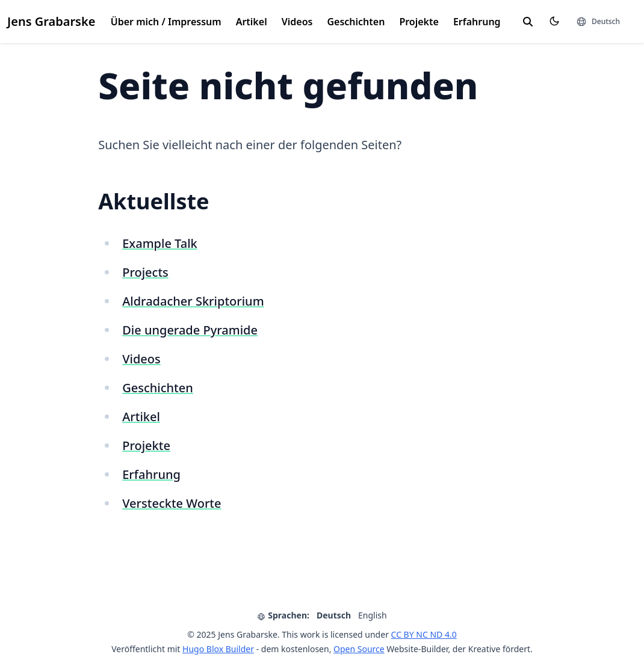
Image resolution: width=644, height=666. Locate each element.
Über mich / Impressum (166, 22)
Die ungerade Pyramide (190, 330)
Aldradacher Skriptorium (193, 301)
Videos (297, 22)
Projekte (419, 22)
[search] (528, 22)
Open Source (359, 649)
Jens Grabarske (51, 21)
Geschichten (356, 22)
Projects (145, 272)
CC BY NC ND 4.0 (424, 634)
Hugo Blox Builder (218, 649)
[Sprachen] (598, 22)
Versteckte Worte (172, 503)
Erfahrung (477, 22)
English (373, 615)
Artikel (252, 22)
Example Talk (160, 243)
